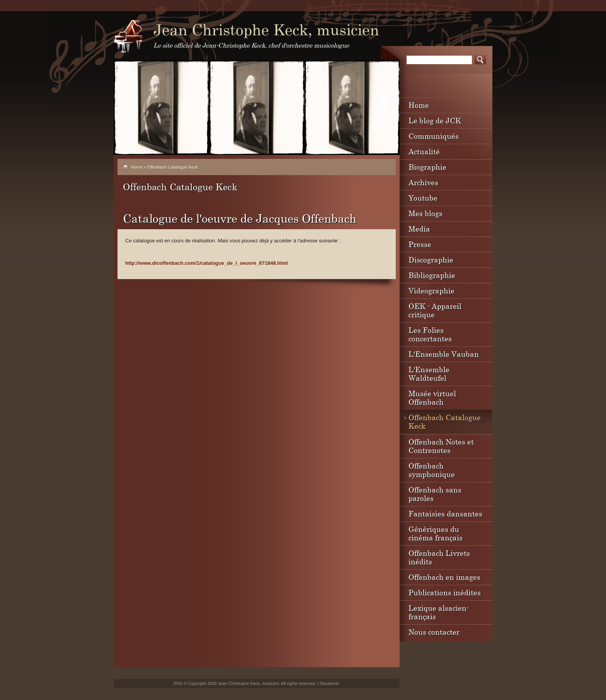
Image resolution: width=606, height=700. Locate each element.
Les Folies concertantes (430, 334)
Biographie (427, 167)
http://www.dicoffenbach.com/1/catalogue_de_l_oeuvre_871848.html (207, 263)
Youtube (423, 198)
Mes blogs (426, 213)
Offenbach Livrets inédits (439, 557)
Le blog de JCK (435, 120)
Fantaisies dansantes (445, 514)
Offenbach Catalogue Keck (445, 422)
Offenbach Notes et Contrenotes (441, 446)
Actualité (424, 151)
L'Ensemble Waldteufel (429, 374)
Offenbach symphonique (432, 470)
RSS (178, 683)
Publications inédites (445, 592)
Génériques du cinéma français (436, 533)
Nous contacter (434, 632)
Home (137, 167)
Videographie (432, 290)
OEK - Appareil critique (435, 310)
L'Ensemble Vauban (444, 354)
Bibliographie (432, 275)
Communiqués (434, 136)
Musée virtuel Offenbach (432, 398)
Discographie (431, 260)
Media (419, 229)
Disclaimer (329, 683)
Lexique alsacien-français (439, 612)
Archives (423, 182)
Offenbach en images (444, 577)
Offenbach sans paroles (435, 494)
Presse (420, 244)
